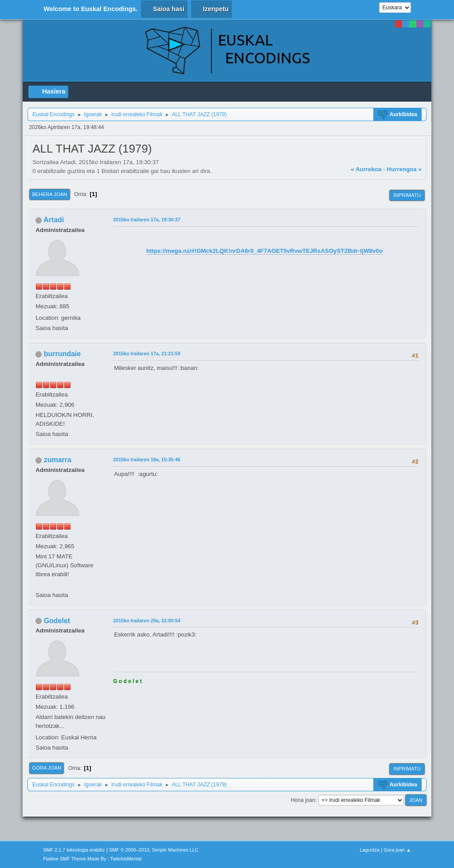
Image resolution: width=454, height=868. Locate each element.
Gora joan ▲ (397, 850)
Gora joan (47, 768)
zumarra (58, 460)
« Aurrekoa (366, 169)
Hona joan (303, 800)
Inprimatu (407, 195)
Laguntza (370, 850)
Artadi (54, 220)
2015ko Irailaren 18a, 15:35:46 (147, 460)
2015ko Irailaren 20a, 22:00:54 (147, 621)
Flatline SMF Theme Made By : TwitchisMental (92, 859)
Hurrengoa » (404, 169)
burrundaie (62, 354)
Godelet (57, 621)
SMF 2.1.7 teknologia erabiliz (74, 850)
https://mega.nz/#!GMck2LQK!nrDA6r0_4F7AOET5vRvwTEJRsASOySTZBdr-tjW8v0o (264, 251)
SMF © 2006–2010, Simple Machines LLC (154, 850)
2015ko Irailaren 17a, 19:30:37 (147, 220)
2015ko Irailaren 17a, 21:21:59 (147, 353)
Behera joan (49, 194)
